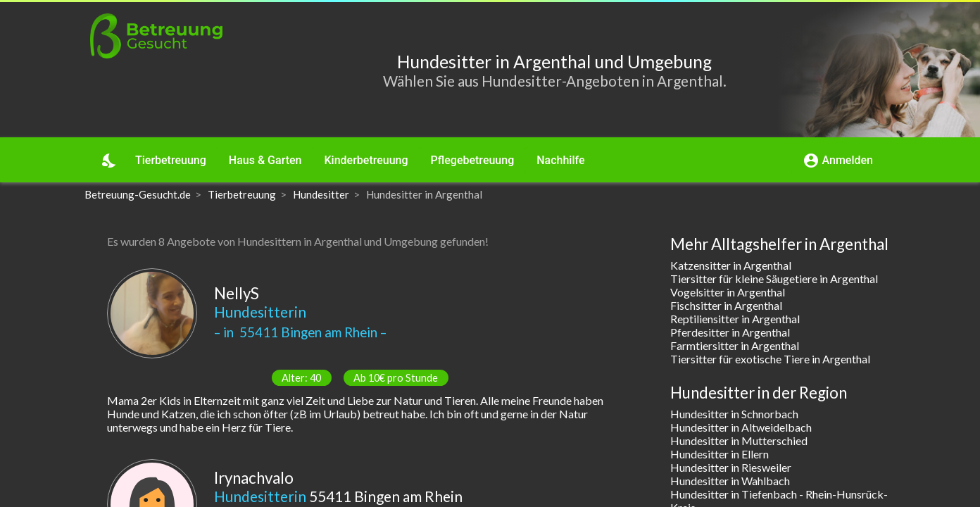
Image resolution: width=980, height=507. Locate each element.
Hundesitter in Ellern (720, 454)
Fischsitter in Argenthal (726, 305)
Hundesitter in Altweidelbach (741, 427)
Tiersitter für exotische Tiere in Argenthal (770, 359)
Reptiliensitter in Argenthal (735, 319)
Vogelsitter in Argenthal (728, 292)
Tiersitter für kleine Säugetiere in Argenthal (774, 278)
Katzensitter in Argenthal (731, 265)
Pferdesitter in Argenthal (730, 332)
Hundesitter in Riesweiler (731, 467)
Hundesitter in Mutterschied (739, 440)
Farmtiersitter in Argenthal (735, 345)
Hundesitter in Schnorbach (734, 414)
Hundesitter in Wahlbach (730, 481)
